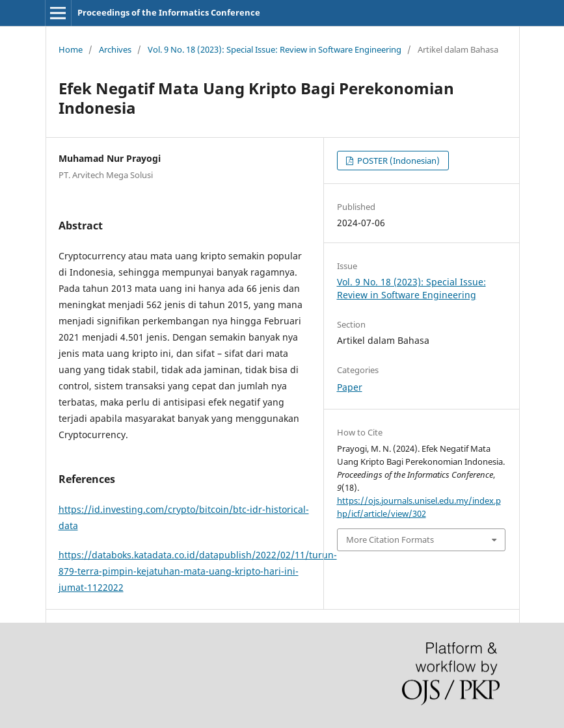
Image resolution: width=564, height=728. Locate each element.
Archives (115, 49)
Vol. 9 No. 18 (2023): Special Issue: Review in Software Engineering (275, 49)
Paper (350, 387)
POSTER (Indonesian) (397, 161)
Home (71, 49)
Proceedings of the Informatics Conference (169, 12)
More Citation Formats (390, 539)
